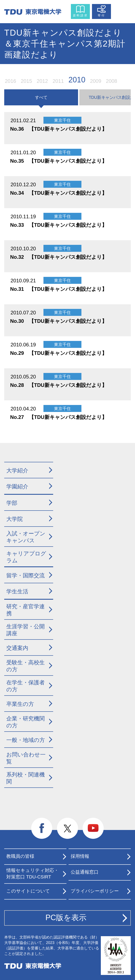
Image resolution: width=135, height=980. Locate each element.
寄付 (101, 15)
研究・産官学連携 (26, 610)
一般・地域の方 (26, 740)
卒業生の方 (20, 704)
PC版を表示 (66, 918)
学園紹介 (17, 487)
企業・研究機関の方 (26, 722)
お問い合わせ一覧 (26, 758)
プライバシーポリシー (95, 891)
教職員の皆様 (20, 856)
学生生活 (17, 591)
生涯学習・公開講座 (26, 630)
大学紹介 (17, 471)
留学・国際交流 (26, 575)
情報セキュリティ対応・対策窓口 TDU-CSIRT (32, 874)
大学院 (15, 519)
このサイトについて (28, 891)
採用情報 (80, 856)
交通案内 (17, 648)
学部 (12, 503)
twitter (67, 829)
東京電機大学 (33, 966)
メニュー (122, 11)
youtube (93, 829)
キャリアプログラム (26, 557)
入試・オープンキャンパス (26, 537)
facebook (42, 829)
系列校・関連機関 (26, 778)
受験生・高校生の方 (26, 666)
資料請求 (80, 15)
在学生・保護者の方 (26, 686)
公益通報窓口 (85, 872)
